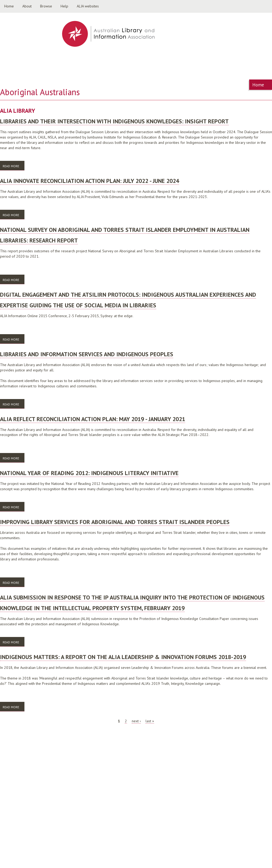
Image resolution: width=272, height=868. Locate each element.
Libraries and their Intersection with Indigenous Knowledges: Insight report (114, 121)
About (27, 6)
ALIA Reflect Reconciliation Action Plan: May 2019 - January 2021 (93, 419)
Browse (46, 6)
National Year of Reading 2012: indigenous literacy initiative (89, 473)
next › (136, 721)
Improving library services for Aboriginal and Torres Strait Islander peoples (115, 522)
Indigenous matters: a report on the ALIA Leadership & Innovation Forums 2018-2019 (123, 657)
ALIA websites (88, 6)
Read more (14, 166)
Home (9, 6)
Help (64, 6)
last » (150, 721)
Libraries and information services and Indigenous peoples (87, 354)
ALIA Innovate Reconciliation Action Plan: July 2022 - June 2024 (90, 181)
